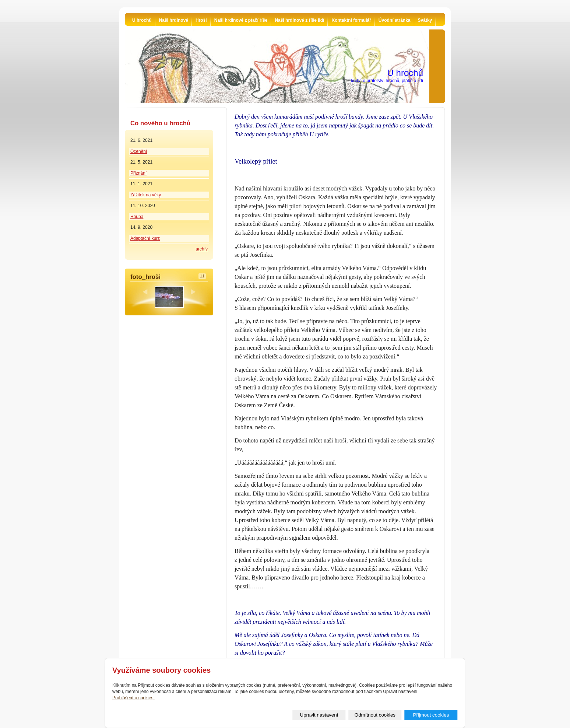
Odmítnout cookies (375, 715)
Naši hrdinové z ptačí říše (241, 20)
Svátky (425, 20)
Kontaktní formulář (351, 20)
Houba (137, 217)
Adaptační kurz (145, 238)
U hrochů (142, 20)
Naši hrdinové (174, 20)
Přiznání (138, 173)
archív (202, 249)
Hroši (201, 20)
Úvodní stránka (395, 20)
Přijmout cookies (431, 715)
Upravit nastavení (319, 715)
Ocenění (139, 151)
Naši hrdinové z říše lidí (299, 20)
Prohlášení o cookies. (133, 698)
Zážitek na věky (146, 195)
